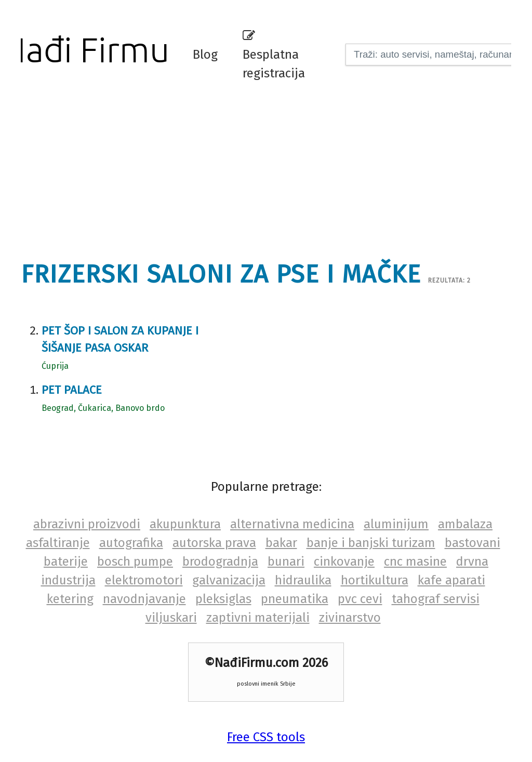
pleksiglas (223, 599)
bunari (286, 562)
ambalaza (465, 524)
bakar (281, 543)
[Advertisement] (273, 169)
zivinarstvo (350, 618)
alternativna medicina (292, 524)
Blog (205, 55)
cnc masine (415, 562)
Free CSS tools (266, 737)
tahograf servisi (436, 599)
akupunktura (185, 524)
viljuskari (171, 618)
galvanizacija (229, 580)
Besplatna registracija (274, 55)
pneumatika (295, 599)
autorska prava (214, 543)
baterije (66, 562)
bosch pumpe (135, 562)
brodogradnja (220, 562)
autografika (131, 543)
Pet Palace (72, 390)
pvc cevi (360, 599)
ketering (70, 599)
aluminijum (396, 524)
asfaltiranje (58, 543)
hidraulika (303, 580)
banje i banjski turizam (371, 543)
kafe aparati (451, 580)
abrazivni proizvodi (87, 524)
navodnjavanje (144, 599)
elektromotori (144, 580)
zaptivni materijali (258, 618)
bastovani (473, 543)
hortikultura (375, 580)
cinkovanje (344, 562)
